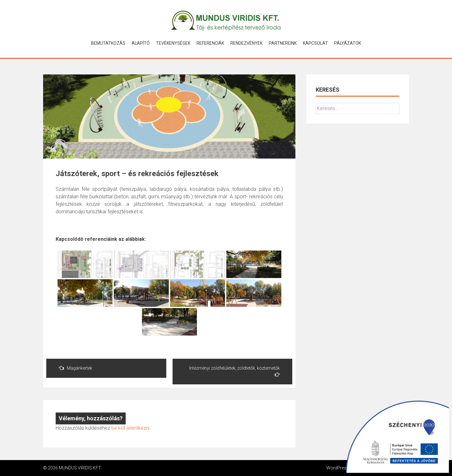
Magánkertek (75, 368)
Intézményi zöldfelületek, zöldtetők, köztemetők (234, 371)
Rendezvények (246, 43)
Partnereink (283, 43)
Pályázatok (348, 43)
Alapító (141, 43)
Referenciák (210, 43)
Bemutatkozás (108, 43)
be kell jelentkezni (130, 428)
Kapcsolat (315, 43)
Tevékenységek (173, 43)
